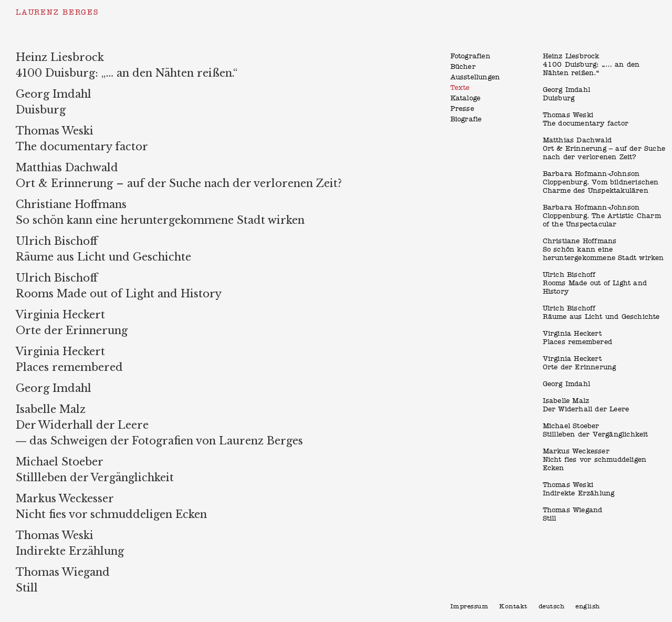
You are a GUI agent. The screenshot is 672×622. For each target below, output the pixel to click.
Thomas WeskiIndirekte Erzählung (579, 489)
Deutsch (552, 607)
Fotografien (470, 56)
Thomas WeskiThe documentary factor (586, 120)
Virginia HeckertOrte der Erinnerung (580, 363)
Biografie (466, 120)
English (588, 607)
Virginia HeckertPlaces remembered (577, 338)
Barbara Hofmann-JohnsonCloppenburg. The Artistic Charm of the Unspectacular (602, 216)
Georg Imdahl (566, 384)
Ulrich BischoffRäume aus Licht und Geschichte (601, 313)
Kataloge (466, 99)
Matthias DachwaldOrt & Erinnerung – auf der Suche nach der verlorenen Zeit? (604, 149)
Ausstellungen (475, 77)
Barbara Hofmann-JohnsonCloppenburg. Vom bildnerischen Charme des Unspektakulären (601, 183)
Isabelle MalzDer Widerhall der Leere (586, 405)
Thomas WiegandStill (573, 515)
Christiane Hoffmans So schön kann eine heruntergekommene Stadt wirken (603, 250)
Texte (460, 88)
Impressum (470, 607)
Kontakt (513, 607)
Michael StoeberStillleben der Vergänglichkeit (596, 431)
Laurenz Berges (57, 13)
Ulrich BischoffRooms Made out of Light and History (595, 283)
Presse (462, 109)
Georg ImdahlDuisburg (566, 94)
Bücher (463, 67)
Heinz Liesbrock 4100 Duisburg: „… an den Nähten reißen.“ (591, 65)
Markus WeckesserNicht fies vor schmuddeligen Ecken (595, 460)
